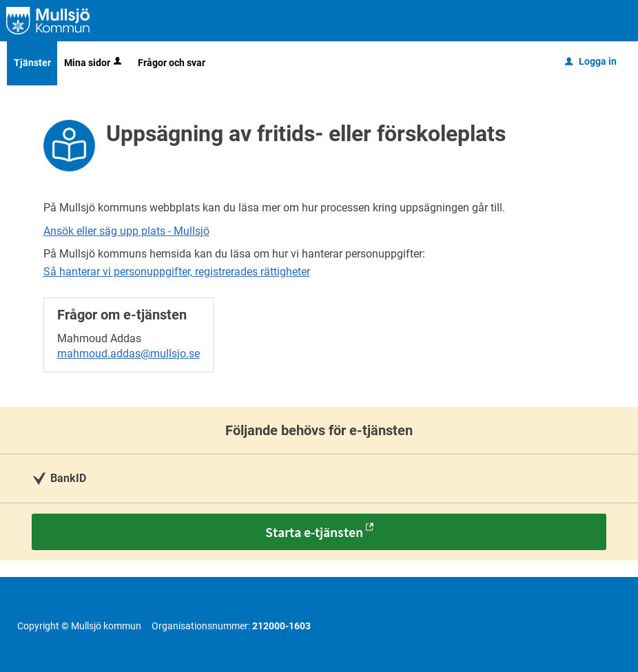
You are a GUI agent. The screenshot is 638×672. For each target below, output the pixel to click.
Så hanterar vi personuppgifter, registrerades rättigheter (177, 272)
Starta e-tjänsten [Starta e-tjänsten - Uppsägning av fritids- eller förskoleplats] (314, 532)
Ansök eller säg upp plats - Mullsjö (126, 231)
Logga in (591, 61)
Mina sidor (94, 63)
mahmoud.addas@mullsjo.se (128, 354)
